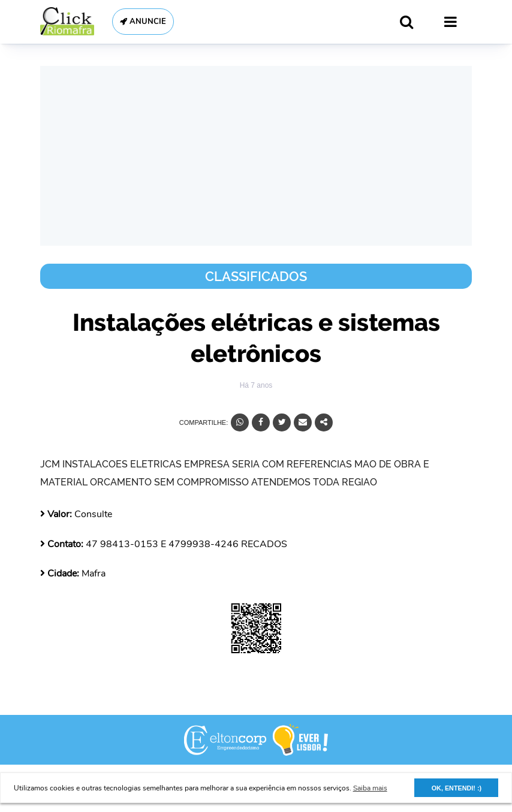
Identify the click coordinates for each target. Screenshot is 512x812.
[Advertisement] (256, 156)
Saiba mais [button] (370, 788)
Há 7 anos (256, 385)
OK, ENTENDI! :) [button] (457, 788)
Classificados (256, 276)
